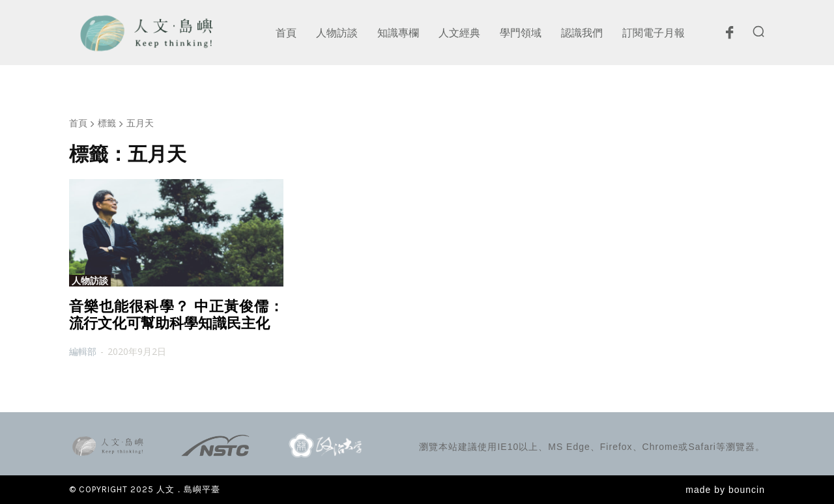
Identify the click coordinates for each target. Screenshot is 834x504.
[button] (758, 31)
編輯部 (83, 351)
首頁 (78, 123)
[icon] (729, 36)
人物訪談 (90, 281)
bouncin (747, 490)
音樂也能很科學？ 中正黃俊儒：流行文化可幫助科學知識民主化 (176, 315)
